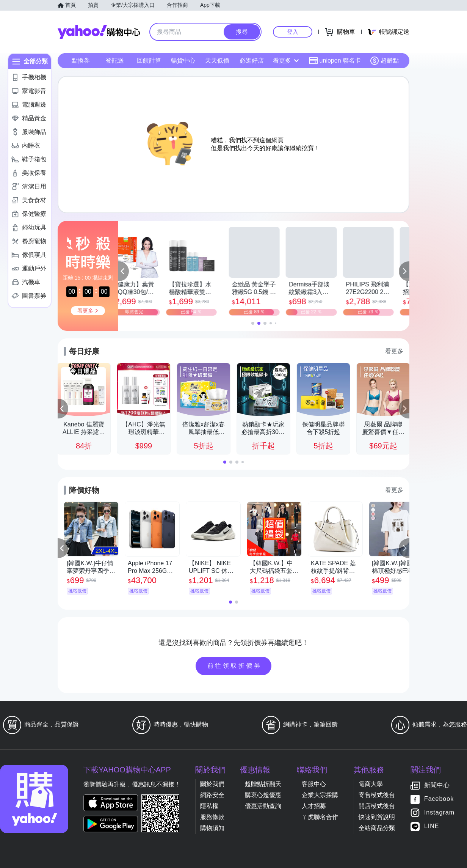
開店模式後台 (377, 806)
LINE (432, 826)
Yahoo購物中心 (99, 32)
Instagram (439, 813)
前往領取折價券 (235, 666)
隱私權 (209, 806)
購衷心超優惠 (263, 795)
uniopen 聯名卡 (335, 61)
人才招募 (314, 806)
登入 (293, 32)
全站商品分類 (377, 828)
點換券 (81, 61)
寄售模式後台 (377, 795)
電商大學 (371, 784)
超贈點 (384, 61)
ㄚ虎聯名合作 (320, 817)
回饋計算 (149, 61)
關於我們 (212, 784)
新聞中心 (437, 785)
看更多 (286, 61)
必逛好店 (252, 61)
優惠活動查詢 (263, 806)
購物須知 (212, 828)
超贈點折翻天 (263, 784)
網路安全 (212, 795)
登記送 (115, 61)
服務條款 (212, 817)
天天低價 (217, 61)
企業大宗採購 (320, 795)
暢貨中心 (183, 61)
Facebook (439, 799)
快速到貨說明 (377, 817)
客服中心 (314, 784)
